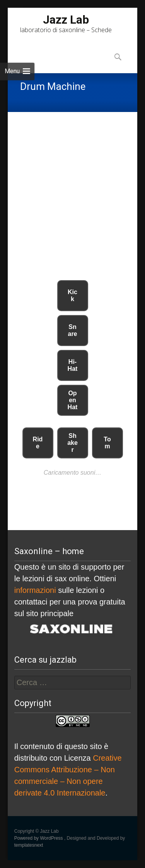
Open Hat (73, 400)
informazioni (35, 590)
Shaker (72, 443)
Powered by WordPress (39, 838)
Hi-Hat (73, 365)
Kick (72, 295)
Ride (38, 443)
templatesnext (29, 845)
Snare (72, 330)
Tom (107, 443)
